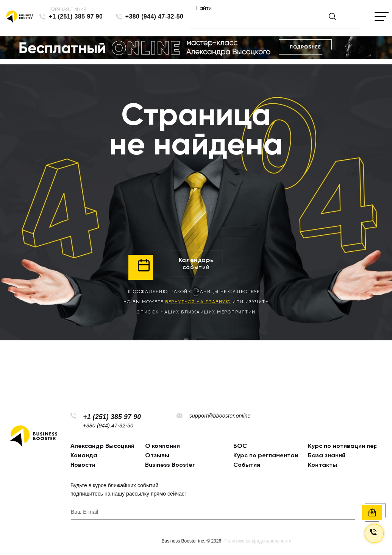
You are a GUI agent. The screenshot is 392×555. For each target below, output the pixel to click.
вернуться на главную (198, 302)
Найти (204, 8)
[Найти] (269, 20)
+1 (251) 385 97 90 (76, 16)
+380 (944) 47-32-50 (155, 16)
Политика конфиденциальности (258, 541)
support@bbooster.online (220, 416)
